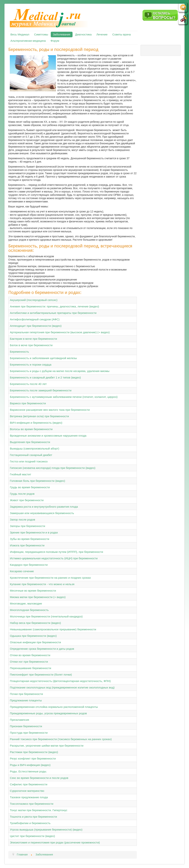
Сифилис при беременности (29, 784)
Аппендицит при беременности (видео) (36, 326)
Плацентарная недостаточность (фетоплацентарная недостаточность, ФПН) (60, 681)
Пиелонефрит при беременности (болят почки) (41, 675)
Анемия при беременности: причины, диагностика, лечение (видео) (55, 306)
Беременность (19, 352)
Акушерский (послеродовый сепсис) (34, 300)
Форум (55, 41)
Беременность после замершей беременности (41, 390)
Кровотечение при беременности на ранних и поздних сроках (50, 578)
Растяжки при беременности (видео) (34, 752)
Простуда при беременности (29, 733)
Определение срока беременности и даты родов (42, 649)
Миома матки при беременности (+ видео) (38, 597)
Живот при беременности (27, 500)
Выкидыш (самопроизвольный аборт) (35, 448)
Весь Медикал (20, 34)
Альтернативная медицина (28, 41)
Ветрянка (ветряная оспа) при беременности (39, 416)
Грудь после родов (22, 494)
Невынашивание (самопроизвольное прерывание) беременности (53, 629)
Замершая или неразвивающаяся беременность (42, 513)
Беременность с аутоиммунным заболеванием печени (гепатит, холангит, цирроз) (64, 397)
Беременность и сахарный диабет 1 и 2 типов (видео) (45, 377)
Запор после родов (23, 520)
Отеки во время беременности (30, 655)
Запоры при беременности (28, 526)
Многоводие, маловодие (26, 603)
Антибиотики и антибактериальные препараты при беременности (53, 313)
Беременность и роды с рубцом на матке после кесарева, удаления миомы (60, 371)
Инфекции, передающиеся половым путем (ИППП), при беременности (57, 552)
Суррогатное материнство (27, 791)
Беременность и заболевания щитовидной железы (43, 358)
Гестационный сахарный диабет (31, 455)
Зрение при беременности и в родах (34, 532)
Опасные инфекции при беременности (35, 642)
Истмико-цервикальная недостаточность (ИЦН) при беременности (54, 558)
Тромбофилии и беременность (30, 823)
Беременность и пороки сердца (31, 365)
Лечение (102, 34)
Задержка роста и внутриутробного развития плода (44, 507)
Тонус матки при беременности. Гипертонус (39, 810)
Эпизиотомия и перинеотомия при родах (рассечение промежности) (55, 842)
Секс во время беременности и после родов (39, 778)
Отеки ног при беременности (29, 662)
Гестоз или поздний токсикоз (29, 461)
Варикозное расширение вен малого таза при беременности (50, 410)
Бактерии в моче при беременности (33, 339)
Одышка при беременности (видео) (33, 636)
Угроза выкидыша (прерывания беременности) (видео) (46, 830)
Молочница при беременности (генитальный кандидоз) (46, 616)
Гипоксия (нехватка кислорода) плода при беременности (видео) (53, 468)
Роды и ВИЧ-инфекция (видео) (30, 765)
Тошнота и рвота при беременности (33, 817)
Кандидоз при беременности (29, 565)
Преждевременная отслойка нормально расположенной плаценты (54, 707)
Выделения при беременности (30, 442)
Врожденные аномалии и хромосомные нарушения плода (48, 436)
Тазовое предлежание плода (29, 797)
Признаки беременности (26, 726)
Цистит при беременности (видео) (32, 836)
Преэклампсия (20, 720)
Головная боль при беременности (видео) (38, 481)
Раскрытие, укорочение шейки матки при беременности (47, 746)
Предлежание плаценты (26, 700)
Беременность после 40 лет (28, 384)
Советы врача (122, 34)
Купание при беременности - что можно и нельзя (42, 584)
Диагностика (83, 34)
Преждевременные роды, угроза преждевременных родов (48, 713)
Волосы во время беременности (31, 429)
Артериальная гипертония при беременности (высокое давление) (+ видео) (60, 332)
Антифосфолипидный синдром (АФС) (35, 319)
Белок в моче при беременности (31, 345)
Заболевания (62, 34)
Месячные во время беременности (33, 591)
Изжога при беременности (27, 545)
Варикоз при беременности (28, 403)
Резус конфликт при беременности (33, 758)
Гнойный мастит (21, 474)
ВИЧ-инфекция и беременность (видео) (36, 423)
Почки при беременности (26, 694)
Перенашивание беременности (31, 668)
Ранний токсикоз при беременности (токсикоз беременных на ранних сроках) (61, 739)
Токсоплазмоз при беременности (32, 804)
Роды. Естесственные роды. (29, 771)
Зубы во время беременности (30, 539)
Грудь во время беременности (30, 487)
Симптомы (41, 34)
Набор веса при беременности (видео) (36, 623)
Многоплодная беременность (29, 610)
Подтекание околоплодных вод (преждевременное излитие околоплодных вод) (62, 687)
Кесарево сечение (22, 571)
